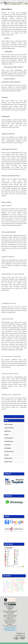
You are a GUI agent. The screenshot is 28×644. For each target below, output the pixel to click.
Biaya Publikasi (8, 448)
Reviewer (6, 435)
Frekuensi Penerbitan (9, 428)
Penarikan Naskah (8, 458)
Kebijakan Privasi (8, 462)
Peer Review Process (9, 452)
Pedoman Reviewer (9, 438)
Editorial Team (8, 431)
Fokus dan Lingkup (9, 424)
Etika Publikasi (8, 445)
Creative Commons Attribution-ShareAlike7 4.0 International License (10, 629)
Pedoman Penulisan (9, 441)
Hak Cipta (7, 455)
